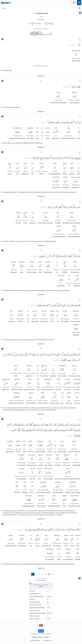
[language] (2, 40)
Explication (41, 76)
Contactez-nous (47, 640)
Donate (41, 631)
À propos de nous (35, 640)
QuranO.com (40, 637)
